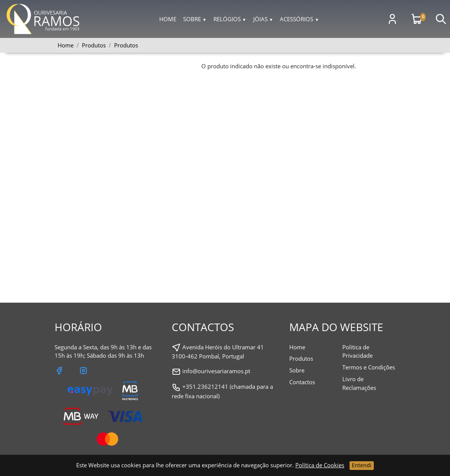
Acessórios (299, 19)
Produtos (126, 45)
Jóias (263, 19)
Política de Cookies (320, 465)
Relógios (230, 19)
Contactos (302, 382)
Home (168, 19)
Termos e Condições (369, 367)
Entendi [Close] (362, 465)
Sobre (195, 19)
